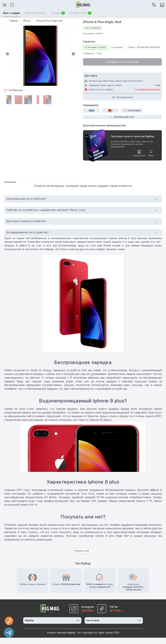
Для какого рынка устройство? (26, 228)
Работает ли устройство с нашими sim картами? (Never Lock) (46, 216)
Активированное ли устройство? (28, 239)
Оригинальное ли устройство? (26, 205)
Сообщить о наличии (122, 68)
